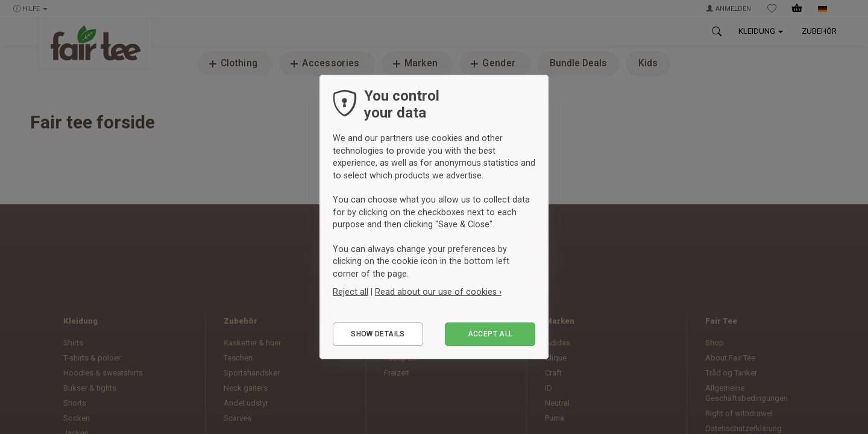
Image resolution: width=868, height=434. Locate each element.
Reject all (351, 292)
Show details (378, 334)
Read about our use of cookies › (438, 292)
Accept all (490, 334)
